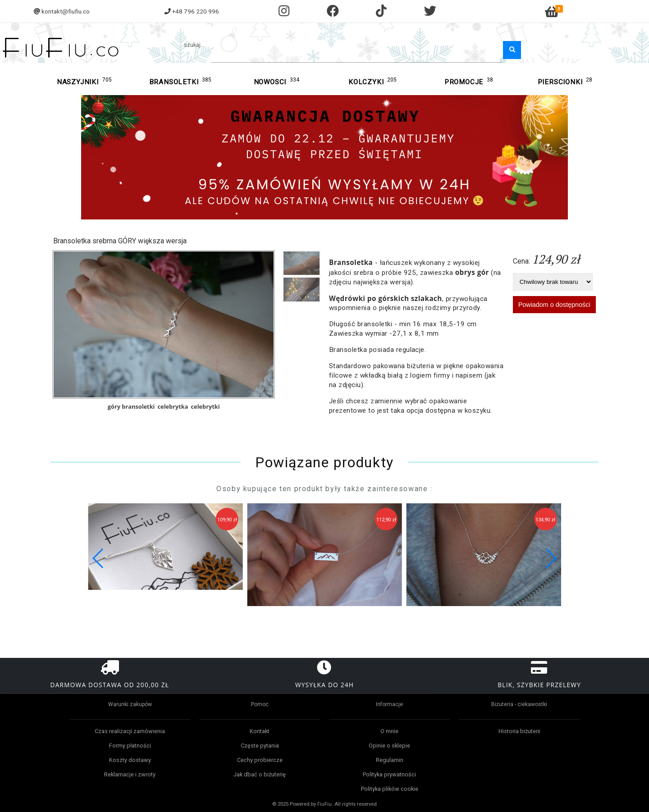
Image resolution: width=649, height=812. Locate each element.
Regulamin (390, 760)
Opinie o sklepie (389, 746)
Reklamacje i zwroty (130, 774)
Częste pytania (260, 746)
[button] (551, 558)
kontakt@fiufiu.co (66, 11)
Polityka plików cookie (390, 789)
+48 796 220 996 (196, 11)
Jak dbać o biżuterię (260, 774)
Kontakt (260, 731)
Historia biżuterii (519, 731)
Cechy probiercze (260, 760)
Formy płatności (130, 746)
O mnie (389, 731)
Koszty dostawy (130, 760)
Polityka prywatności (389, 774)
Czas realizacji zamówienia (130, 731)
